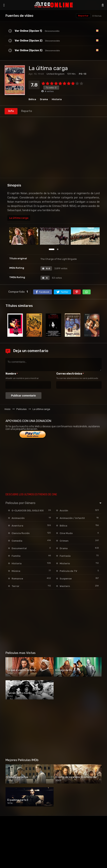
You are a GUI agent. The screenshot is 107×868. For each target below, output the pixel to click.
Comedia (17, 541)
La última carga (19, 218)
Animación (18, 518)
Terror (15, 586)
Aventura (17, 526)
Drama (44, 99)
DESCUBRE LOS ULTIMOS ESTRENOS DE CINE (31, 494)
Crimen (64, 541)
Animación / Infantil (72, 518)
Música (16, 571)
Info (11, 111)
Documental (19, 548)
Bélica (32, 99)
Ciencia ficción (21, 533)
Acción (64, 511)
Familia (16, 556)
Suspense (66, 579)
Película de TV (68, 571)
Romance (17, 579)
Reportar (83, 16)
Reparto (27, 111)
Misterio (65, 563)
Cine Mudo (66, 533)
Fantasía (65, 556)
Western (65, 586)
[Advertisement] (53, 148)
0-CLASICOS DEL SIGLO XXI (28, 511)
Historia (57, 99)
